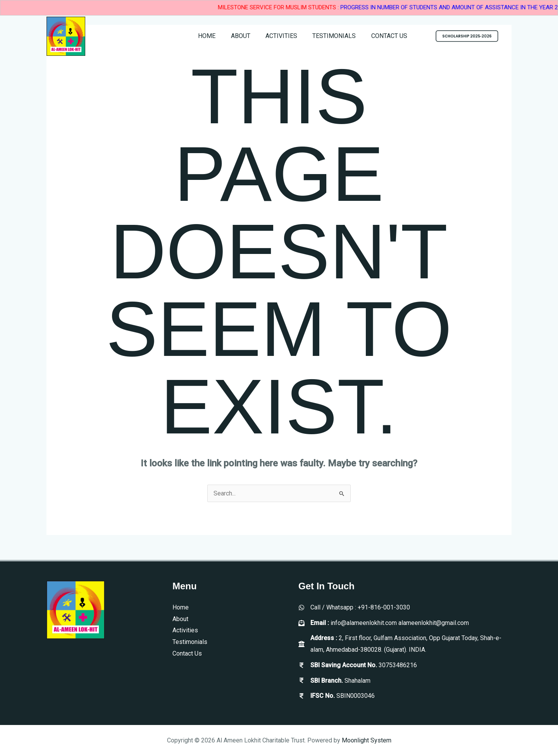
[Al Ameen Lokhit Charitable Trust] (66, 36)
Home (220, 36)
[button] (467, 36)
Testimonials (338, 36)
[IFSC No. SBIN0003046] (337, 696)
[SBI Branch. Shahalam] (334, 681)
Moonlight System (367, 740)
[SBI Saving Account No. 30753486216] (358, 665)
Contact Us (390, 36)
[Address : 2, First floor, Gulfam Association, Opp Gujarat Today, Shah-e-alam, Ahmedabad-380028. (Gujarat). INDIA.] (405, 644)
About (250, 36)
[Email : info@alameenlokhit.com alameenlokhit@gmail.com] (384, 623)
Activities (288, 36)
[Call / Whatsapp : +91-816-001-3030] (354, 608)
